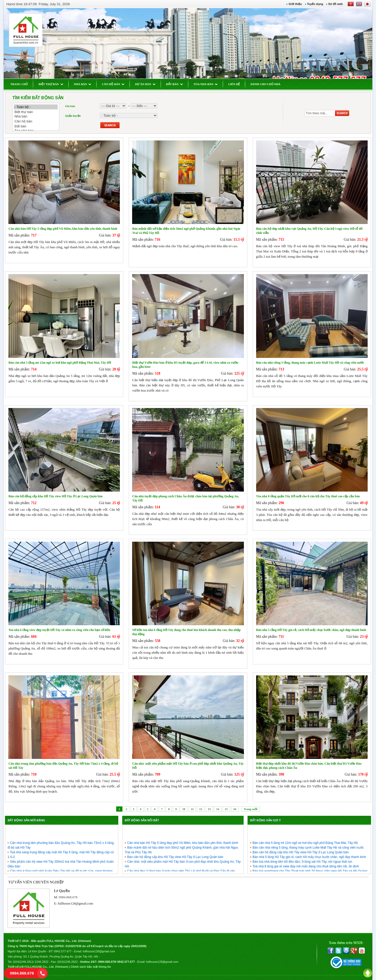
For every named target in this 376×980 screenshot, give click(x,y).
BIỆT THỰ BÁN (51, 84)
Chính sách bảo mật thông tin (91, 967)
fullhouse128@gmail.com (76, 903)
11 (192, 809)
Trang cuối (250, 809)
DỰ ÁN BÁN (145, 84)
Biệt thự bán (36, 112)
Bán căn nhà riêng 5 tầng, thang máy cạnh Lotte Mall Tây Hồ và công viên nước (308, 864)
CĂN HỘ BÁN (113, 84)
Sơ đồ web (336, 4)
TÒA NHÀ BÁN (205, 84)
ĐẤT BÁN (174, 84)
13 (209, 809)
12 (201, 809)
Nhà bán (36, 117)
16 (235, 809)
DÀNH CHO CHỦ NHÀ (265, 84)
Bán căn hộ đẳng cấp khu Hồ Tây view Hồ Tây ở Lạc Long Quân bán (301, 869)
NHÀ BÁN (83, 84)
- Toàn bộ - (36, 107)
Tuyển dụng (315, 4)
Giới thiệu (295, 4)
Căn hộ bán (36, 121)
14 (218, 809)
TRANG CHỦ (19, 84)
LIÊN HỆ (234, 84)
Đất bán (36, 126)
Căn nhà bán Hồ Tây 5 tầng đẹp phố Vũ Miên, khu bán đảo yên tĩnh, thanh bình (183, 859)
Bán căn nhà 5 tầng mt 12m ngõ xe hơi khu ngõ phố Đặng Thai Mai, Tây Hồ (305, 859)
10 (184, 809)
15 (226, 809)
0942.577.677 (63, 951)
